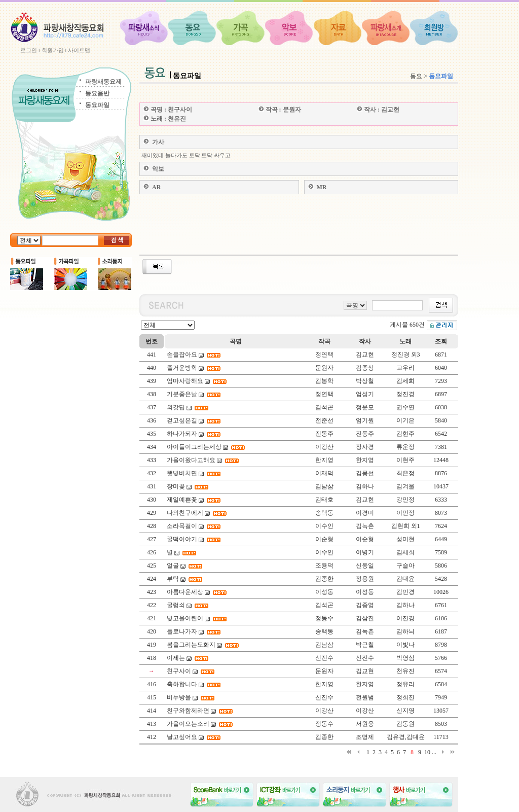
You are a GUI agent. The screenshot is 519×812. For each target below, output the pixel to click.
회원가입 (53, 50)
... (434, 752)
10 (427, 752)
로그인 (29, 50)
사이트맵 (79, 50)
